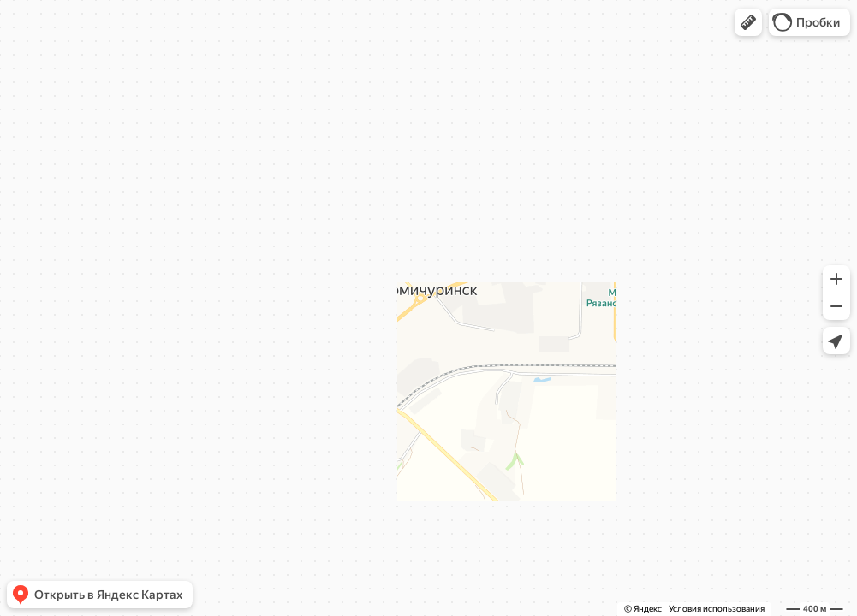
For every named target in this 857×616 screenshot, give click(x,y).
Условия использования (717, 609)
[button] (748, 22)
